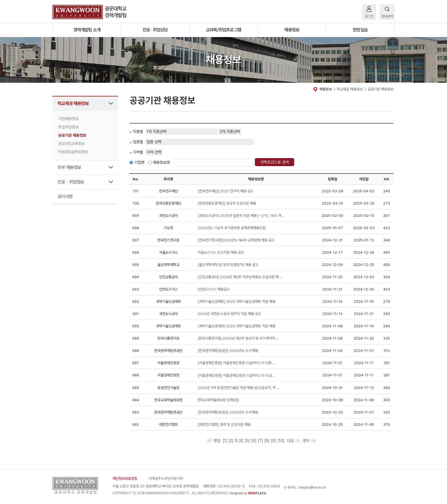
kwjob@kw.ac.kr (313, 487)
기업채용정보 (68, 119)
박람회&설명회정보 (73, 152)
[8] (267, 441)
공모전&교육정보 (71, 144)
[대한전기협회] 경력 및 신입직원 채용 (224, 425)
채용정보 (292, 30)
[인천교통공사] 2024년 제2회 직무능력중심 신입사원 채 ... (240, 277)
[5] (247, 441)
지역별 (138, 152)
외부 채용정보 (69, 167)
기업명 (139, 162)
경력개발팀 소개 (87, 30)
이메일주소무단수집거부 (166, 478)
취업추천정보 (68, 127)
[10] (281, 441)
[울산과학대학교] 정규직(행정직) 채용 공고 (228, 265)
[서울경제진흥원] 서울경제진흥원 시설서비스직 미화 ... (236, 363)
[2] (231, 441)
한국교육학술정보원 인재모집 (218, 400)
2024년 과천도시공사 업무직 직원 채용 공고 (229, 314)
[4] (241, 441)
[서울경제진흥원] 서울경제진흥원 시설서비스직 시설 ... (236, 375)
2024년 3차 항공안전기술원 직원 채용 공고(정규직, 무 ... (238, 388)
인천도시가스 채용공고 (214, 289)
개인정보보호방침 (125, 478)
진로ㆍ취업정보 (71, 182)
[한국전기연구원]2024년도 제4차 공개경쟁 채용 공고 (236, 240)
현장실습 (360, 30)
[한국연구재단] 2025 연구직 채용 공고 (225, 191)
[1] (225, 441)
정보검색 (387, 12)
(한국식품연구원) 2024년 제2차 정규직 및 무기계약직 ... (238, 338)
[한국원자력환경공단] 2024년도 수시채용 (228, 351)
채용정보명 (161, 162)
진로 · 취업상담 (155, 30)
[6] (254, 441)
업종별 (138, 142)
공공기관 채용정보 (72, 135)
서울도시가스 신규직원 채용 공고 (221, 252)
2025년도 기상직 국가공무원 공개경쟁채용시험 (232, 228)
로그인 (369, 12)
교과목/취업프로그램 (223, 30)
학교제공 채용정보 (73, 103)
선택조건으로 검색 (275, 162)
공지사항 (65, 196)
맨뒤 (309, 441)
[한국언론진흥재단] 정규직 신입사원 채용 (227, 203)
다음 (293, 441)
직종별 (138, 132)
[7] (260, 441)
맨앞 (214, 441)
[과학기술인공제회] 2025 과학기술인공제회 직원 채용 (236, 302)
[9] (274, 441)
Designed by (248, 493)
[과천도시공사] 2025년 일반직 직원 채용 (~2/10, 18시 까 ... (241, 216)
